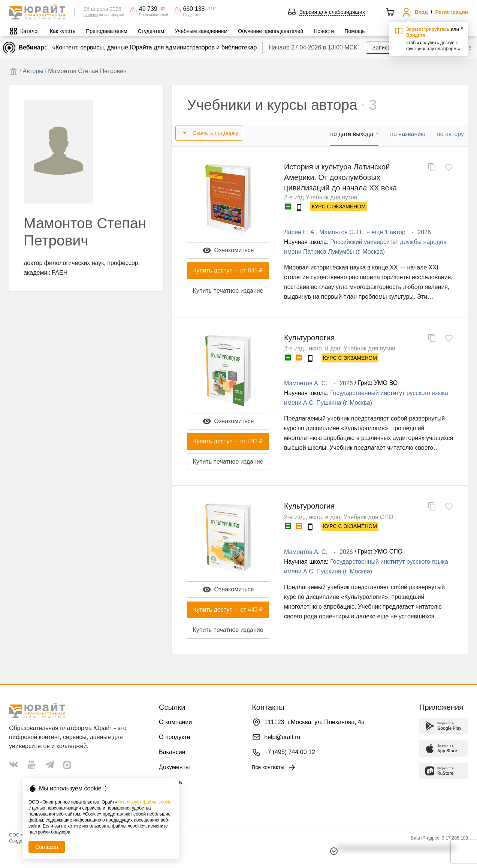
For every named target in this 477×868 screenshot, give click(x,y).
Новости (324, 31)
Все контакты (274, 767)
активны (91, 15)
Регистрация (452, 12)
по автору (450, 134)
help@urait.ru (282, 737)
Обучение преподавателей (271, 31)
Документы (174, 767)
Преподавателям (106, 31)
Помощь (354, 31)
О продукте (175, 737)
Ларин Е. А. (300, 232)
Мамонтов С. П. (341, 232)
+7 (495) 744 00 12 (290, 752)
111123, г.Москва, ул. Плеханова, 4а (314, 722)
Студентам (151, 31)
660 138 (194, 9)
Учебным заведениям (201, 31)
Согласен (47, 847)
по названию (408, 134)
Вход (421, 12)
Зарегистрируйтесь (428, 29)
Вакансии (172, 752)
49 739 (148, 9)
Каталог (30, 31)
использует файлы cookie (145, 802)
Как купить (63, 31)
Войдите (416, 35)
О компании (175, 722)
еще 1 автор (388, 232)
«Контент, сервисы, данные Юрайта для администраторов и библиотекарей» (159, 47)
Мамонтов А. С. (306, 383)
